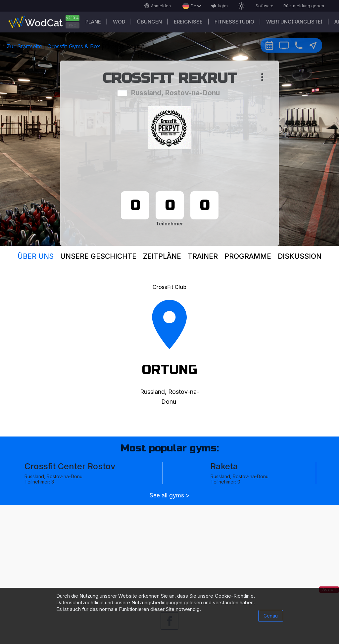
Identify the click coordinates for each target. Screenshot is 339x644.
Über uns (36, 256)
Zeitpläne (162, 256)
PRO (73, 25)
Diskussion (300, 256)
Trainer (203, 256)
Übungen (149, 22)
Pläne (93, 22)
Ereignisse (188, 22)
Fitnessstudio (234, 22)
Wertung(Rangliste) (294, 22)
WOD (119, 22)
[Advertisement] (169, 551)
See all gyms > (169, 496)
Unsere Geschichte (98, 256)
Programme (248, 256)
